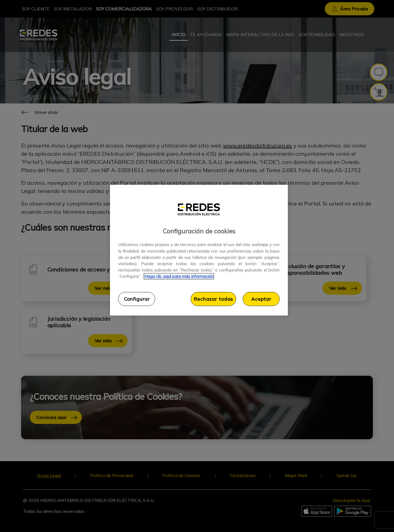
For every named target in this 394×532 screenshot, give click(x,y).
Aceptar (261, 299)
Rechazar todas (213, 299)
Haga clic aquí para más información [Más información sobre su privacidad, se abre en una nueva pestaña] (179, 276)
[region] (199, 250)
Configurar (137, 299)
